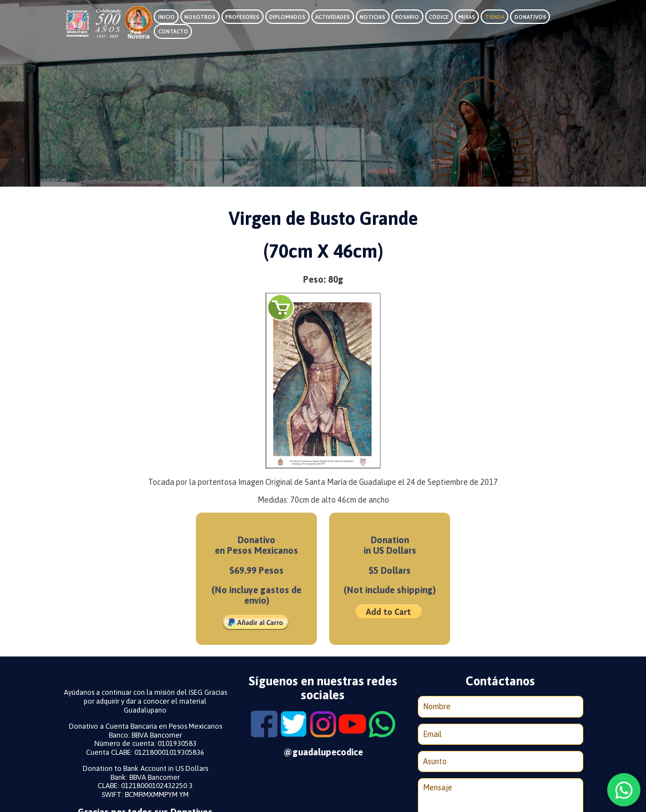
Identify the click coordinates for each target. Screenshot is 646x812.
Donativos (530, 17)
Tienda (495, 17)
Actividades (332, 17)
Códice (439, 17)
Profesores (242, 17)
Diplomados (287, 17)
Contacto (173, 31)
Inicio (166, 17)
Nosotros (200, 17)
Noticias (372, 17)
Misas (467, 17)
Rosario (407, 17)
